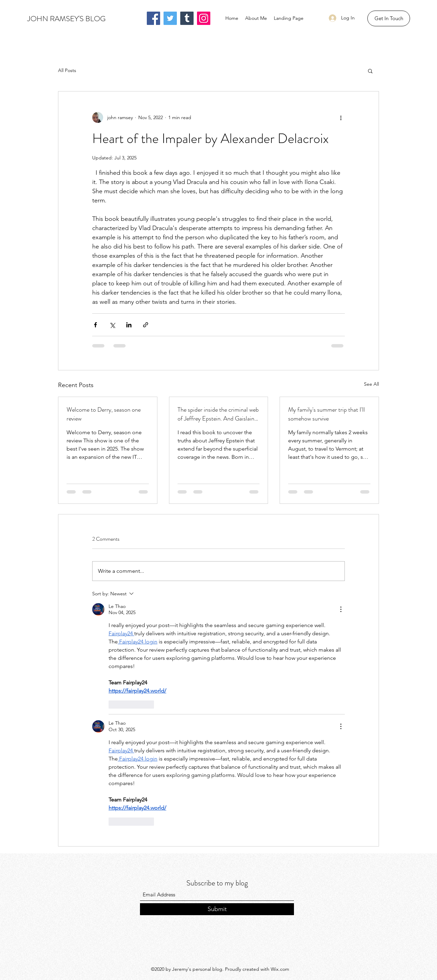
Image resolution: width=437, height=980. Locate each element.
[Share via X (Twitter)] (112, 325)
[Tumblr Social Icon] (187, 18)
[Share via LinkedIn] (129, 325)
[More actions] (341, 117)
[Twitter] (170, 18)
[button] (389, 18)
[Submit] (217, 909)
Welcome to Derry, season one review (104, 414)
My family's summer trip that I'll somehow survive (327, 414)
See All (371, 384)
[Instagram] (204, 18)
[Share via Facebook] (95, 325)
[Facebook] (153, 18)
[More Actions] (341, 609)
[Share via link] (146, 325)
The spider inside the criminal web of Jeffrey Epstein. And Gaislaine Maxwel (218, 414)
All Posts (67, 70)
